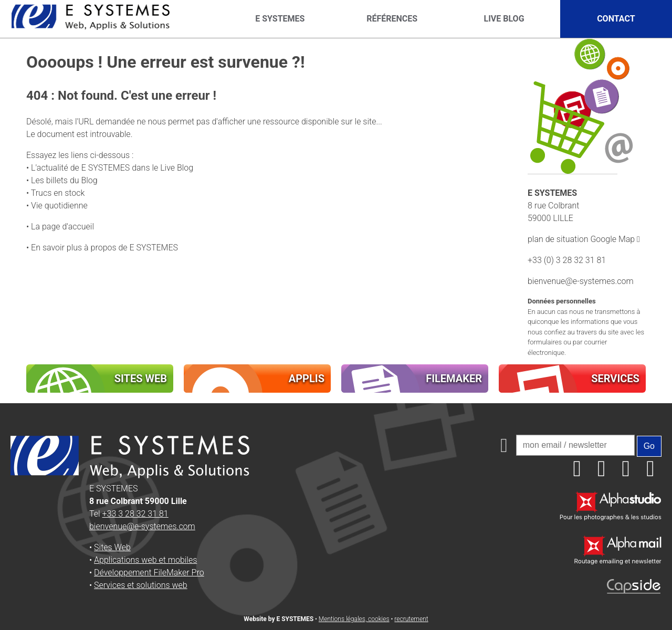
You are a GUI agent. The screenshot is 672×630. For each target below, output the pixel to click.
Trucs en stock (58, 193)
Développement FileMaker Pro (149, 573)
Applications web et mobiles (145, 560)
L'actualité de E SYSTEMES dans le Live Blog (112, 168)
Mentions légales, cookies (354, 619)
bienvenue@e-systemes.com (581, 281)
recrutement (411, 619)
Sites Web (112, 547)
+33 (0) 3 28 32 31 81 (567, 260)
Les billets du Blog (64, 180)
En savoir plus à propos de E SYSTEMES (104, 248)
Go (649, 446)
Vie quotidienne (59, 206)
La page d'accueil (62, 227)
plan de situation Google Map (584, 239)
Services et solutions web (141, 585)
